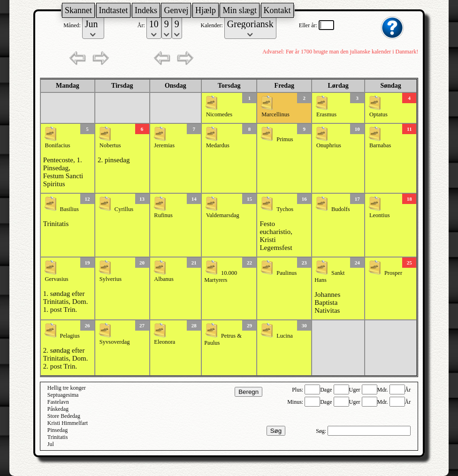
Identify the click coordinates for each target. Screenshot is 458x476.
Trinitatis (56, 224)
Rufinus (163, 215)
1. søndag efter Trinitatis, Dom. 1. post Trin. (66, 302)
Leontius (380, 215)
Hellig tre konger (67, 388)
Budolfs (341, 209)
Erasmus (326, 114)
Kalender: (212, 25)
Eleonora (164, 342)
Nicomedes (219, 114)
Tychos (285, 209)
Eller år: (309, 25)
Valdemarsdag (223, 215)
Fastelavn (58, 402)
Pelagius (70, 336)
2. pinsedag (114, 160)
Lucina (285, 336)
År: (142, 25)
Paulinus (286, 273)
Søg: (322, 431)
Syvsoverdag (115, 342)
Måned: (73, 25)
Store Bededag (64, 416)
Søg (276, 431)
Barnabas (380, 145)
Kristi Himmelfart (68, 423)
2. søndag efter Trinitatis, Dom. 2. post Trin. (66, 358)
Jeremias (164, 145)
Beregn (248, 392)
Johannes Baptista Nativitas (327, 302)
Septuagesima (63, 395)
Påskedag (58, 409)
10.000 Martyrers (221, 276)
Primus (285, 139)
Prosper (393, 273)
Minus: (296, 402)
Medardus (218, 145)
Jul (51, 444)
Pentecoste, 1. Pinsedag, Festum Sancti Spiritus (63, 172)
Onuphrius (329, 145)
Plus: (298, 390)
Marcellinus (275, 114)
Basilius (69, 209)
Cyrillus (124, 209)
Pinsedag (57, 430)
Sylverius (111, 279)
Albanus (164, 279)
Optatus (378, 114)
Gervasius (57, 279)
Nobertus (110, 145)
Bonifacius (58, 145)
